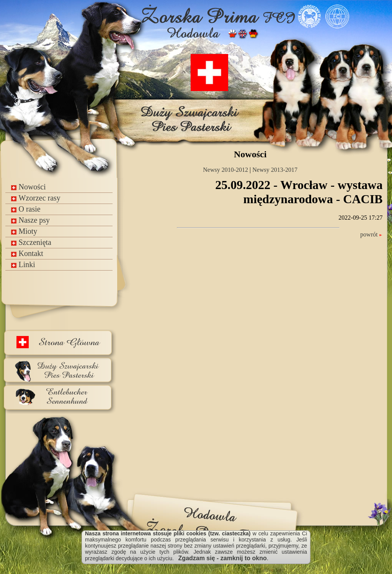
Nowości (28, 187)
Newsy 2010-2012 (225, 170)
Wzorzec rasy (36, 198)
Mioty (24, 231)
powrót (371, 234)
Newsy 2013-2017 (275, 170)
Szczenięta (31, 242)
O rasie (26, 209)
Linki (23, 264)
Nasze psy (30, 220)
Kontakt (27, 253)
